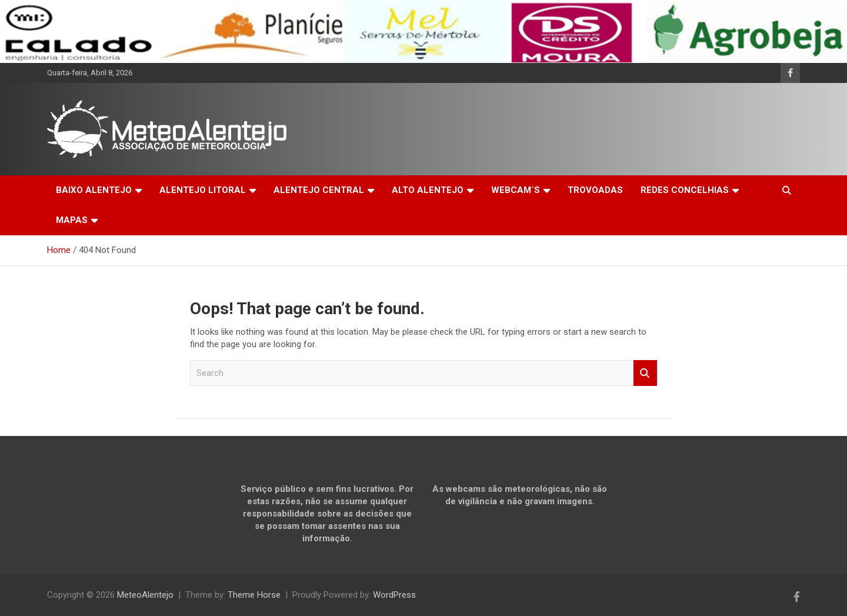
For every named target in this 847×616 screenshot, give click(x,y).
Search (645, 373)
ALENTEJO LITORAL (203, 190)
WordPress (394, 595)
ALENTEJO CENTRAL (319, 190)
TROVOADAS (595, 190)
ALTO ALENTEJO (428, 190)
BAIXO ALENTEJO (94, 190)
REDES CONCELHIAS (685, 190)
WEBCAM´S (516, 190)
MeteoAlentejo (145, 595)
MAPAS (72, 220)
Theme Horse (254, 595)
